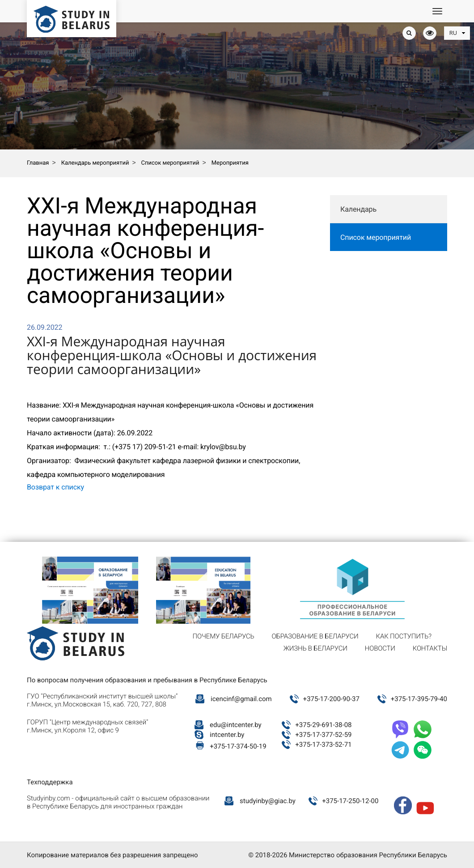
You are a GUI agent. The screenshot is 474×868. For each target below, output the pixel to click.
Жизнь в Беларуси (315, 648)
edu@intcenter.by (236, 725)
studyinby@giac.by (268, 801)
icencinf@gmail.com (241, 699)
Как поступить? (404, 636)
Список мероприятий (376, 237)
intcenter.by (227, 735)
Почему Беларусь (224, 636)
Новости (380, 648)
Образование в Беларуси (315, 636)
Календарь (358, 209)
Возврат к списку (55, 487)
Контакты (430, 648)
